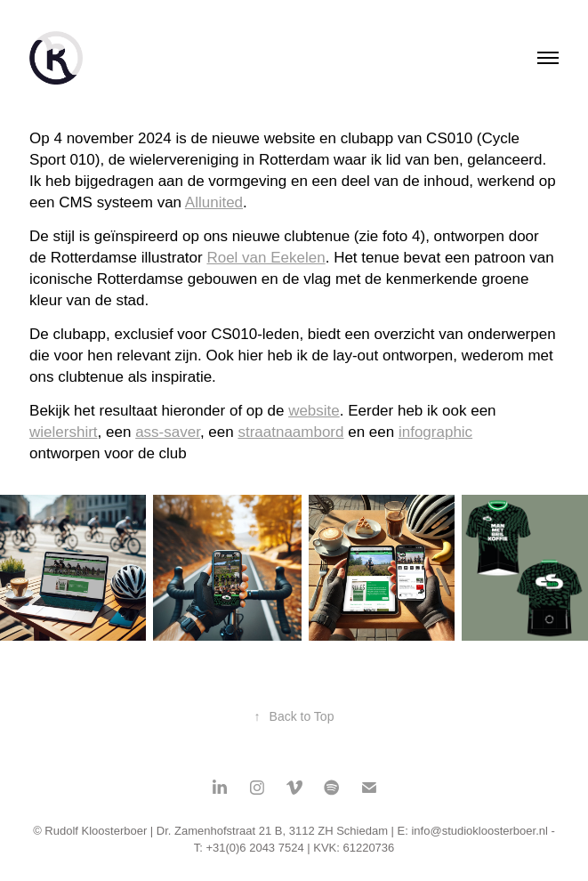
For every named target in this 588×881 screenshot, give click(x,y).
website (314, 411)
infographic (435, 432)
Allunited (214, 202)
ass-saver (168, 432)
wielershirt (64, 432)
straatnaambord (290, 432)
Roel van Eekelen (266, 258)
